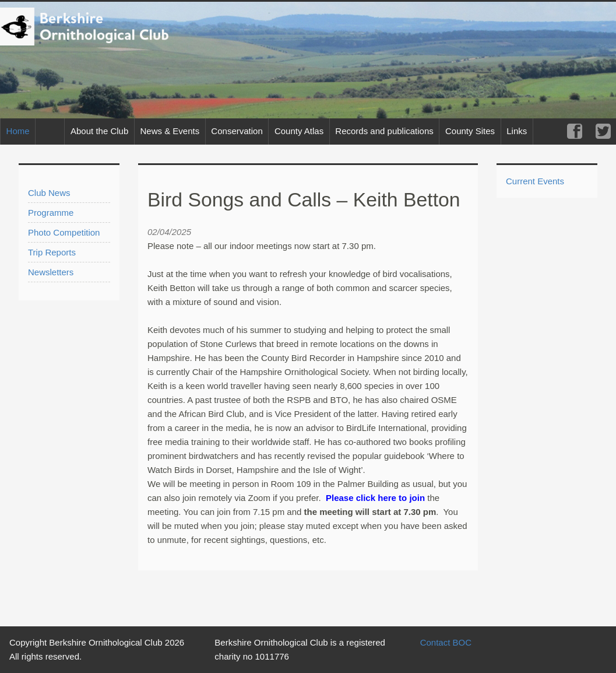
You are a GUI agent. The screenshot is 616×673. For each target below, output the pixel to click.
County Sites (470, 131)
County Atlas (299, 131)
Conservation (237, 131)
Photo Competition (64, 232)
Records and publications (384, 131)
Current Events (535, 181)
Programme (51, 213)
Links (517, 131)
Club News (49, 193)
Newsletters (51, 272)
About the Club (99, 131)
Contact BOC (446, 642)
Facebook (574, 132)
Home (18, 131)
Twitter (603, 132)
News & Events (170, 131)
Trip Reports (52, 252)
